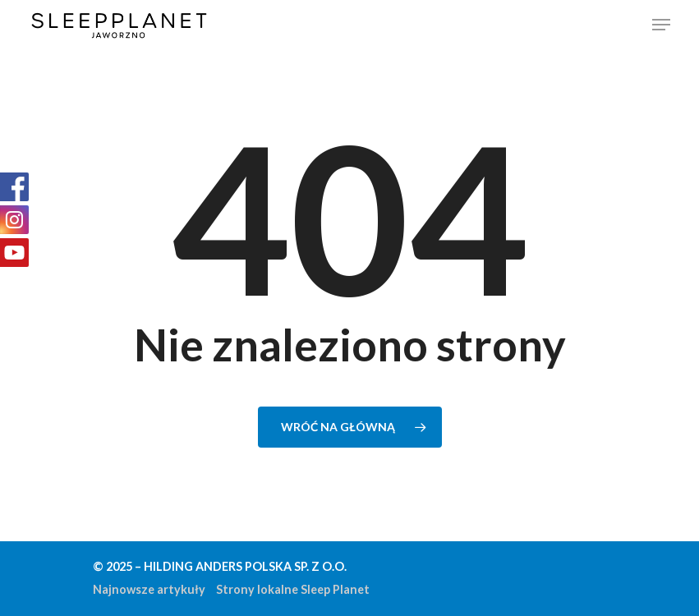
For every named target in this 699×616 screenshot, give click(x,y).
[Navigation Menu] (661, 25)
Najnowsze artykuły (149, 589)
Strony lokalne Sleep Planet (293, 589)
